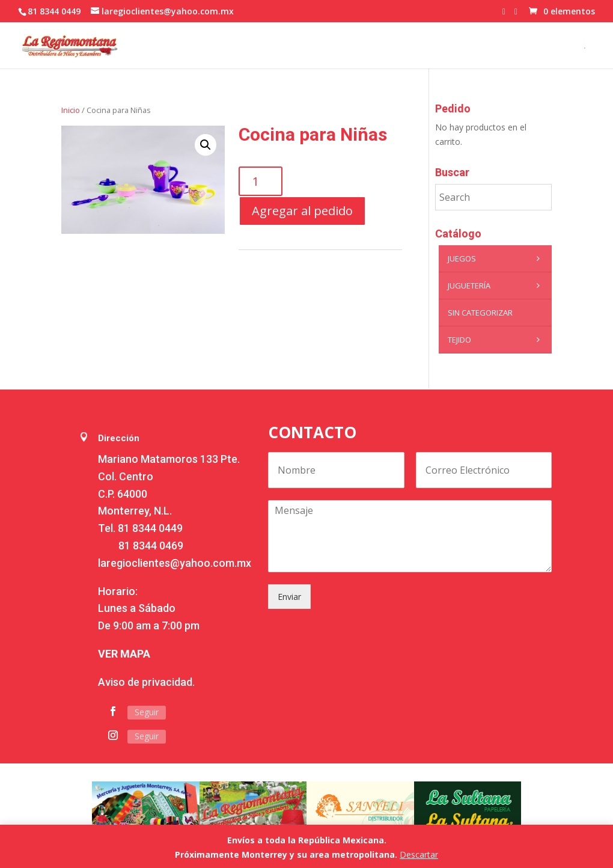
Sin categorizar (480, 313)
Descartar (419, 854)
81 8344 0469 (151, 546)
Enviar (289, 597)
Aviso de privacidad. (146, 682)
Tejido (497, 340)
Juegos (497, 258)
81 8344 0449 (150, 528)
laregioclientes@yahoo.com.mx (175, 563)
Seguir (147, 712)
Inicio (71, 110)
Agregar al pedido (302, 211)
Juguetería (497, 286)
